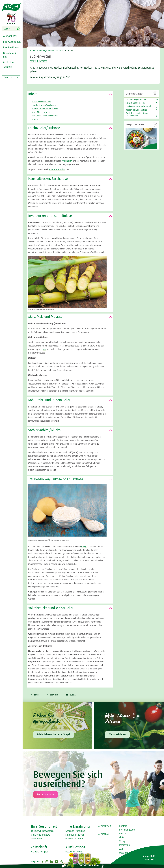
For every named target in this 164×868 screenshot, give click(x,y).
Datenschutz (125, 853)
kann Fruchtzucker (57, 170)
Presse (123, 834)
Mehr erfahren (117, 735)
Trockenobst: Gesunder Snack (138, 106)
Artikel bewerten (40, 61)
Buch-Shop (9, 63)
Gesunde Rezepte (74, 839)
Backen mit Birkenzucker (136, 110)
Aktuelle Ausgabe (40, 852)
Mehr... (36, 119)
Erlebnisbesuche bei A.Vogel (53, 735)
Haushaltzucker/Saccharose (44, 105)
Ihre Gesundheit (12, 42)
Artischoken (67, 161)
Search (20, 29)
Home (32, 51)
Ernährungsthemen (45, 51)
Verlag (122, 842)
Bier (44, 349)
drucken (74, 695)
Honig (84, 547)
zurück (35, 695)
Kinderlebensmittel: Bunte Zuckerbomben (137, 114)
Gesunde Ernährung (75, 831)
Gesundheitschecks (41, 835)
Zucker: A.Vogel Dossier (136, 100)
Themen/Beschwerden (42, 831)
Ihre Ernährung (11, 48)
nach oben (55, 695)
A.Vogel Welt (10, 36)
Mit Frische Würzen (89, 866)
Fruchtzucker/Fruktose (42, 102)
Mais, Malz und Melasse (42, 112)
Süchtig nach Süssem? (135, 103)
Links (122, 838)
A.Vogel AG (104, 835)
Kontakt (123, 827)
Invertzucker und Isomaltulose (45, 109)
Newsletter (37, 839)
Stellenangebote (127, 830)
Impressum (125, 846)
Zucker (59, 51)
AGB (121, 849)
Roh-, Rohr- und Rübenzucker (45, 116)
